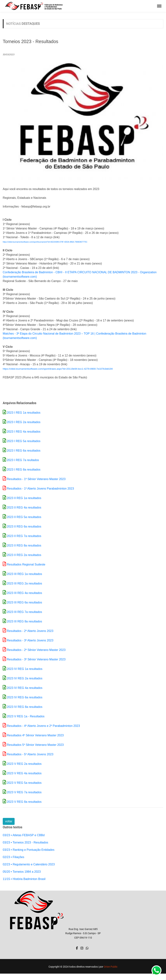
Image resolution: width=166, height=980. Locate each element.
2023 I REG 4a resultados (24, 432)
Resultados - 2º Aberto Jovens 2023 (30, 631)
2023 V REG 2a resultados (24, 764)
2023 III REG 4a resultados (24, 593)
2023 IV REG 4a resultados (25, 688)
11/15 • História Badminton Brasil (24, 879)
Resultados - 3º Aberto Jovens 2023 (30, 640)
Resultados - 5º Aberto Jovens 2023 (30, 754)
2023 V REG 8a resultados (24, 802)
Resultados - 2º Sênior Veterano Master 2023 (36, 650)
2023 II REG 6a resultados (24, 527)
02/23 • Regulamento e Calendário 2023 (29, 864)
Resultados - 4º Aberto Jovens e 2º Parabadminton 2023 (43, 726)
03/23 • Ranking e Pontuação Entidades (29, 850)
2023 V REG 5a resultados (24, 783)
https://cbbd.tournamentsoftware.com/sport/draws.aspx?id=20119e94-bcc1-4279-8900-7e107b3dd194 (58, 369)
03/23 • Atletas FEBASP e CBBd (24, 835)
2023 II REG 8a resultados (24, 545)
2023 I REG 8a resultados (24, 470)
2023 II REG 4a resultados (24, 508)
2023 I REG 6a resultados (24, 451)
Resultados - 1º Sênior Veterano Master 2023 (36, 479)
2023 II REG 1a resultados (24, 498)
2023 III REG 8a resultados (24, 621)
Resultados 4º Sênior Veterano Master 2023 (35, 735)
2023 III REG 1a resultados (24, 574)
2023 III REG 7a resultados (24, 612)
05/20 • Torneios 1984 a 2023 (22, 872)
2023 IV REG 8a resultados (25, 707)
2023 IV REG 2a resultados (25, 678)
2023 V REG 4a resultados (24, 773)
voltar (9, 821)
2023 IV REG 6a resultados (25, 697)
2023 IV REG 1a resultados (25, 669)
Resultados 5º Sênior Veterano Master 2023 (35, 745)
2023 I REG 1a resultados (24, 413)
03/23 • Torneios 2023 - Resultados (25, 842)
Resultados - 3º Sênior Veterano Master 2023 (36, 659)
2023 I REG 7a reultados (23, 460)
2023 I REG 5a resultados (24, 441)
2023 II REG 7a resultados (24, 536)
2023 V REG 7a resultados (24, 792)
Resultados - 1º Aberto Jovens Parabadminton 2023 (40, 489)
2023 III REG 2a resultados (24, 583)
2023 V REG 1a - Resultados (26, 716)
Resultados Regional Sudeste (26, 564)
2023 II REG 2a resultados (24, 555)
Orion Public (111, 967)
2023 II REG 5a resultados (24, 517)
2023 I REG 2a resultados (24, 422)
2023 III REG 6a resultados (24, 602)
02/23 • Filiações (13, 857)
